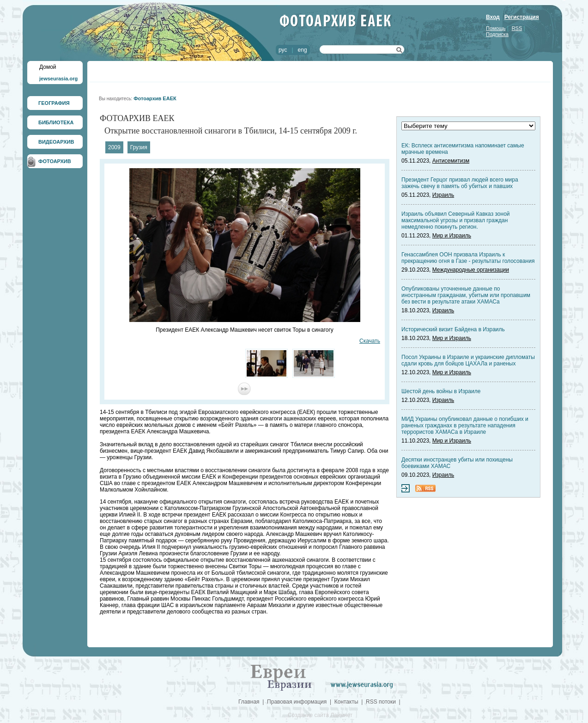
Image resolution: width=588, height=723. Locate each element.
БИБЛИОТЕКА (56, 122)
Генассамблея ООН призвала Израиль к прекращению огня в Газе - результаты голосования (468, 258)
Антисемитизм (451, 161)
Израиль (443, 195)
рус (283, 50)
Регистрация (522, 17)
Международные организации (471, 270)
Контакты (346, 702)
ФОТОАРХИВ (55, 161)
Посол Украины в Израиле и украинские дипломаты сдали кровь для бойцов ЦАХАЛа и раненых (468, 360)
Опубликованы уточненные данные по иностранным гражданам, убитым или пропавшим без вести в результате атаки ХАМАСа (466, 295)
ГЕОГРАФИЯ (54, 103)
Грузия (139, 147)
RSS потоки (381, 702)
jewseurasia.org (58, 79)
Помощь (496, 28)
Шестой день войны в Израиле (441, 391)
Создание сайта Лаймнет (320, 715)
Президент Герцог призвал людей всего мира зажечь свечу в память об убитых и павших (460, 183)
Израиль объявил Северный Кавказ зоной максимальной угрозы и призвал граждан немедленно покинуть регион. (456, 220)
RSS (517, 28)
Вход (493, 17)
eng (303, 50)
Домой (48, 67)
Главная (249, 702)
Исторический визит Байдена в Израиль (453, 329)
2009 (114, 147)
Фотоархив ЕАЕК (155, 98)
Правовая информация (297, 702)
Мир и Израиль (452, 236)
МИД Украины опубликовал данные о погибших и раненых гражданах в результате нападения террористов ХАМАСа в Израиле (465, 425)
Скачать (370, 341)
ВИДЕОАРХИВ (56, 142)
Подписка (497, 34)
